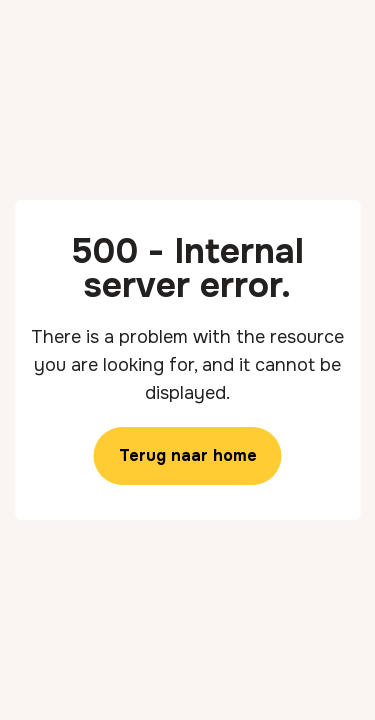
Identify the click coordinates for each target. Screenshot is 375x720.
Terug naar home (188, 455)
